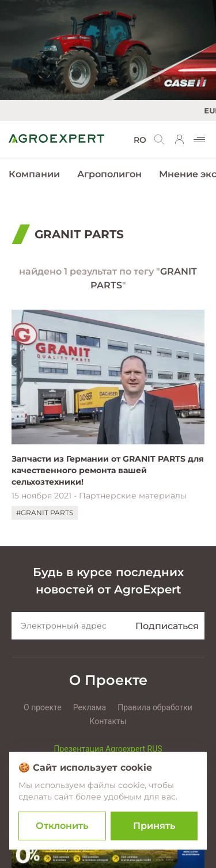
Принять (154, 826)
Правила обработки (155, 707)
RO (140, 140)
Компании (34, 174)
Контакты (108, 721)
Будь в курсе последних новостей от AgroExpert (108, 581)
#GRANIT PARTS (45, 513)
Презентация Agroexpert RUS (108, 749)
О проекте (43, 707)
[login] (180, 139)
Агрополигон (109, 174)
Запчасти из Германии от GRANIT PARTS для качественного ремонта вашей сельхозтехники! (108, 470)
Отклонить (62, 826)
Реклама (90, 707)
